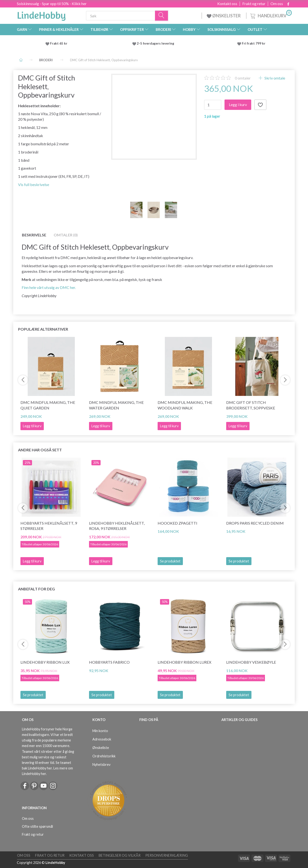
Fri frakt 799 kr (253, 43)
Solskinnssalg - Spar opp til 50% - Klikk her (52, 3)
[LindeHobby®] (41, 15)
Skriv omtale (274, 78)
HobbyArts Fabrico (109, 662)
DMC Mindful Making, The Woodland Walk (185, 405)
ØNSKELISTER (224, 16)
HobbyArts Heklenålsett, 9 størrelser (49, 526)
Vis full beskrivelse (34, 184)
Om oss (277, 4)
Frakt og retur (254, 4)
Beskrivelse (34, 235)
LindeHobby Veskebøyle (251, 662)
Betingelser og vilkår (120, 855)
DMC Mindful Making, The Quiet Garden (48, 405)
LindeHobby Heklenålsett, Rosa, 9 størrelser (117, 526)
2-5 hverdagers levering (156, 43)
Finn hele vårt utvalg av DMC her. (49, 287)
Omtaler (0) (66, 235)
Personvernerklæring (167, 855)
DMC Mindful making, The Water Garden (116, 405)
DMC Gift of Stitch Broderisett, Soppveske (251, 405)
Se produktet (170, 561)
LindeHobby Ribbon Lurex (184, 662)
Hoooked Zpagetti (177, 523)
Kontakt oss (227, 4)
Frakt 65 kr (59, 43)
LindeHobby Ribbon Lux (45, 662)
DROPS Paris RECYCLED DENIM (255, 523)
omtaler (243, 78)
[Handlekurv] (270, 15)
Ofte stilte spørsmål (37, 826)
